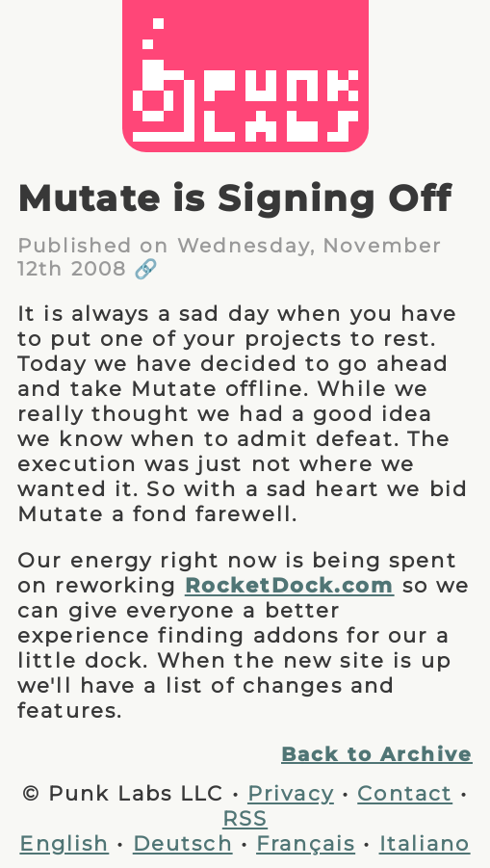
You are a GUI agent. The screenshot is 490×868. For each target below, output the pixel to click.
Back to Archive (377, 754)
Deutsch (183, 843)
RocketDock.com (290, 585)
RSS (245, 818)
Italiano (425, 843)
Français (306, 843)
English (64, 843)
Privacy (291, 793)
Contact (405, 793)
